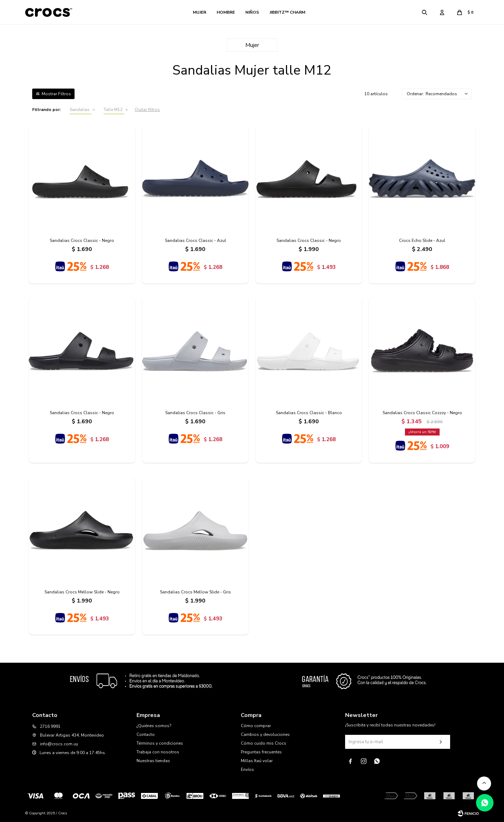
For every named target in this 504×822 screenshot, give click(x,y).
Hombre (226, 12)
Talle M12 (113, 110)
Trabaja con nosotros (158, 752)
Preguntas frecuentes (261, 752)
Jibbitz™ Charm (287, 12)
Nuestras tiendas (153, 761)
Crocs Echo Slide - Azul (422, 241)
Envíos (247, 769)
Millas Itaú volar (257, 761)
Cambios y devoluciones (265, 734)
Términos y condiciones (160, 743)
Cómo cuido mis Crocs (264, 743)
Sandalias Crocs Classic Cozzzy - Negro (422, 413)
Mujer (199, 12)
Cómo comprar (256, 726)
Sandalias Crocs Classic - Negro (82, 241)
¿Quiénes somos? (154, 726)
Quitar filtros (147, 110)
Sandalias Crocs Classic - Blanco (309, 413)
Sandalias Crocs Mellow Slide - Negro (82, 592)
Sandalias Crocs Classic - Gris (195, 413)
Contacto (146, 734)
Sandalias (80, 110)
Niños (252, 12)
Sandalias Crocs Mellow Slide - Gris (195, 592)
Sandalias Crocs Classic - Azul (195, 241)
